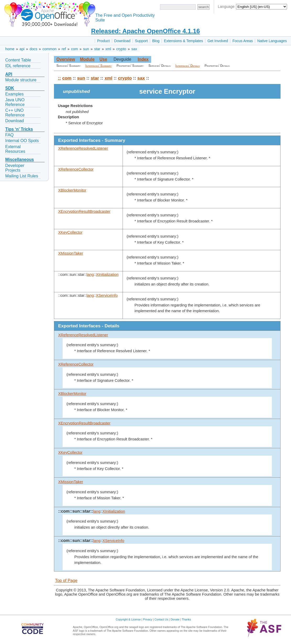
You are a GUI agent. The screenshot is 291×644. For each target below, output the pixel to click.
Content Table (18, 60)
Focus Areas (243, 41)
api (22, 49)
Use (103, 59)
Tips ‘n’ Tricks (19, 129)
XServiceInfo (107, 295)
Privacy (148, 619)
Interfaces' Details (188, 66)
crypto (121, 49)
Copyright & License (128, 619)
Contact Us (161, 619)
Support (141, 41)
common (50, 49)
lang (90, 275)
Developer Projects (15, 168)
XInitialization (107, 275)
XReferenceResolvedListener (83, 148)
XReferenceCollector (76, 169)
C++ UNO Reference (15, 113)
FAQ (9, 135)
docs (34, 49)
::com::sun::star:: (76, 511)
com (74, 49)
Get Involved (218, 41)
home (10, 49)
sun (86, 49)
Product (103, 41)
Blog (156, 41)
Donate (175, 619)
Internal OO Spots (22, 141)
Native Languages (272, 41)
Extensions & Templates (183, 41)
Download (122, 41)
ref (64, 49)
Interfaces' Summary (98, 66)
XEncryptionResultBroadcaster (84, 211)
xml (108, 49)
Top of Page (66, 581)
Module (87, 59)
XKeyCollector (70, 232)
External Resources (15, 149)
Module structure (21, 80)
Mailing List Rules (22, 176)
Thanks (186, 619)
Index (143, 59)
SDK (10, 88)
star (97, 49)
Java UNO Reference (15, 102)
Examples (14, 94)
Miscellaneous (20, 159)
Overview (66, 59)
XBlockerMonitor (72, 190)
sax (134, 49)
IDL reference (18, 66)
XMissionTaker (71, 253)
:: (59, 78)
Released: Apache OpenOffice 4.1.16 (145, 31)
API (9, 74)
